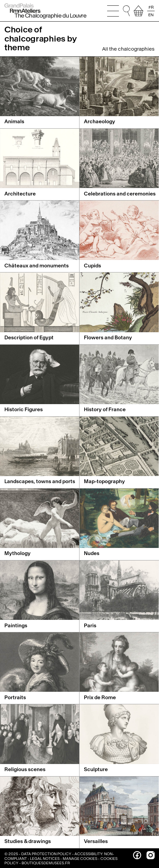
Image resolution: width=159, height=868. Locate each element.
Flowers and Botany (108, 338)
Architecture (20, 194)
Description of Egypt (29, 338)
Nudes (92, 554)
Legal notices (45, 859)
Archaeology (100, 122)
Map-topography (104, 482)
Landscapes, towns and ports (40, 482)
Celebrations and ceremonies (120, 194)
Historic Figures (24, 410)
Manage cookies (80, 859)
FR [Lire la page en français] (151, 7)
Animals (14, 122)
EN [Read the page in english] (151, 15)
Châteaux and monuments (37, 266)
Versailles (96, 841)
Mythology (18, 554)
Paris (90, 626)
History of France (105, 410)
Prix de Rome (100, 698)
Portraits (15, 698)
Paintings (16, 626)
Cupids (92, 266)
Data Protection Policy (46, 854)
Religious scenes (25, 770)
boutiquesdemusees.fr (46, 863)
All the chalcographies (128, 49)
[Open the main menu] (113, 11)
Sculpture (96, 770)
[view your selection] (138, 11)
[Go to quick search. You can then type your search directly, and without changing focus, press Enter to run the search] (126, 11)
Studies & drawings (28, 841)
